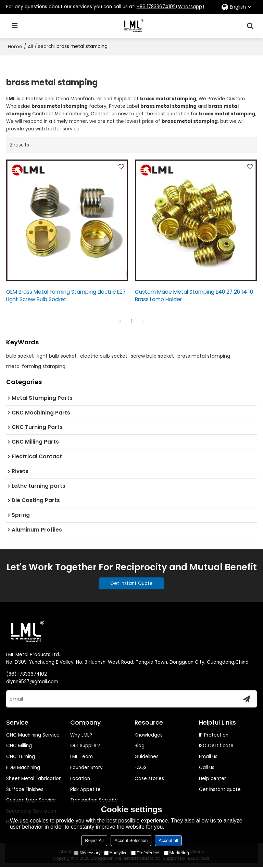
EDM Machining (23, 768)
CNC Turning (21, 757)
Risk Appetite (85, 790)
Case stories (149, 779)
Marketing (177, 853)
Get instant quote (220, 790)
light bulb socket (57, 356)
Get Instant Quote (131, 584)
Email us (208, 757)
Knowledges (149, 736)
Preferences (146, 853)
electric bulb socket (104, 356)
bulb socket (20, 356)
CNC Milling (19, 746)
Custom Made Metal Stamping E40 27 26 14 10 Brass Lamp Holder (194, 296)
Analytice (116, 853)
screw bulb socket (152, 356)
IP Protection (214, 736)
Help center (212, 779)
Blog (140, 746)
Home (15, 47)
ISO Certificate (216, 746)
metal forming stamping (36, 367)
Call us (207, 768)
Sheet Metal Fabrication (34, 779)
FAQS (141, 768)
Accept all (168, 840)
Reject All (94, 840)
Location (80, 779)
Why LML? (81, 736)
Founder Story (86, 768)
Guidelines (147, 757)
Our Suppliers (85, 746)
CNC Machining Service (33, 736)
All (30, 47)
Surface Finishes (25, 790)
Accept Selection (131, 840)
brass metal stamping (204, 356)
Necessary (87, 853)
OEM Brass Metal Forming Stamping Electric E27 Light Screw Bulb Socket (66, 296)
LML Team (82, 757)
